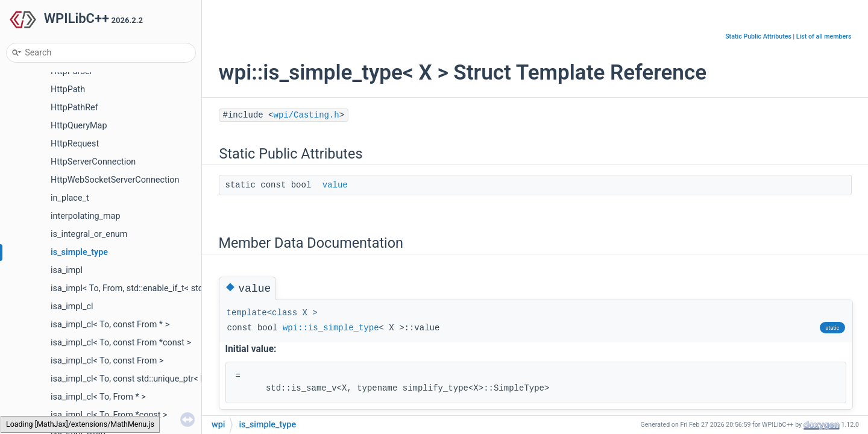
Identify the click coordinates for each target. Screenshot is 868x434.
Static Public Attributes (758, 36)
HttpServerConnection (93, 162)
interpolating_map (86, 216)
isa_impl (67, 270)
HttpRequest (75, 144)
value (335, 185)
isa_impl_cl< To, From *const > (109, 415)
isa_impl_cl (72, 307)
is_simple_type (79, 252)
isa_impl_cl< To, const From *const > (121, 343)
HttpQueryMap (79, 126)
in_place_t (70, 198)
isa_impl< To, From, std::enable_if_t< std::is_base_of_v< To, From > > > (184, 288)
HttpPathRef (74, 108)
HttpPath (68, 90)
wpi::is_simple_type (331, 328)
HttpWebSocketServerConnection (115, 180)
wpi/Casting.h (307, 115)
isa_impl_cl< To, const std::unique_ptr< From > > (142, 379)
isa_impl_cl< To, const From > (107, 361)
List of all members (824, 36)
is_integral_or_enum (89, 234)
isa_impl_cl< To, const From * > (110, 325)
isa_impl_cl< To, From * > (98, 397)
